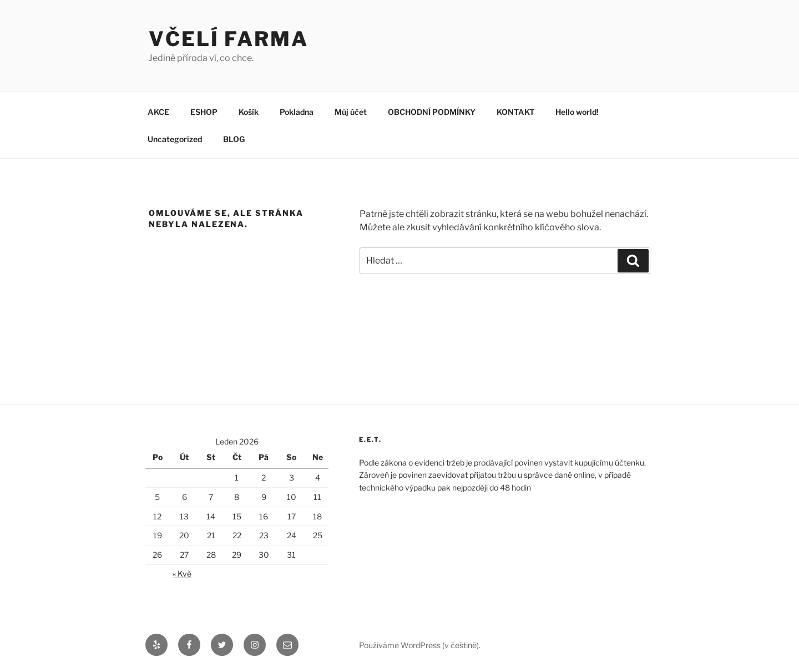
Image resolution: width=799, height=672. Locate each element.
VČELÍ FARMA (229, 39)
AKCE (158, 112)
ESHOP (204, 112)
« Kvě (182, 574)
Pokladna (297, 112)
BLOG (234, 139)
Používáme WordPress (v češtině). (420, 645)
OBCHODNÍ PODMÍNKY (432, 112)
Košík (249, 112)
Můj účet (351, 112)
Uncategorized (175, 139)
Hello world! (577, 112)
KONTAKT (515, 112)
